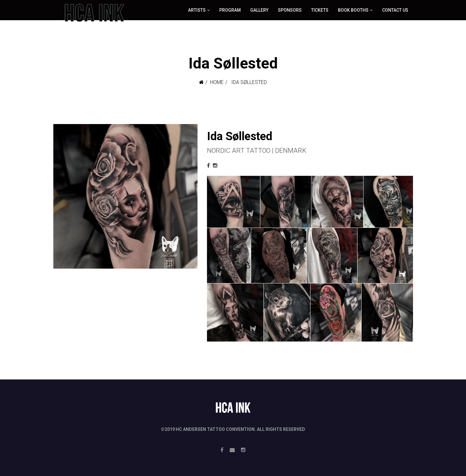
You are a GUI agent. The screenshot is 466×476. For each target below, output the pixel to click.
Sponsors (290, 10)
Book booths (353, 10)
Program (230, 10)
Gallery (259, 10)
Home (217, 82)
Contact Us (395, 10)
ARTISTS (197, 10)
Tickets (320, 10)
